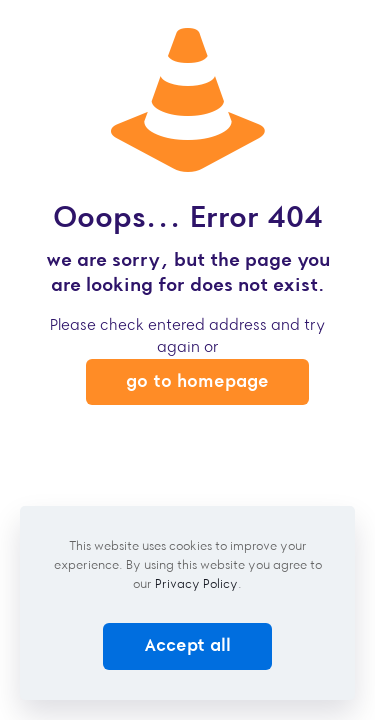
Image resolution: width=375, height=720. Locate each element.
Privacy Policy (196, 583)
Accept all (187, 645)
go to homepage (197, 381)
